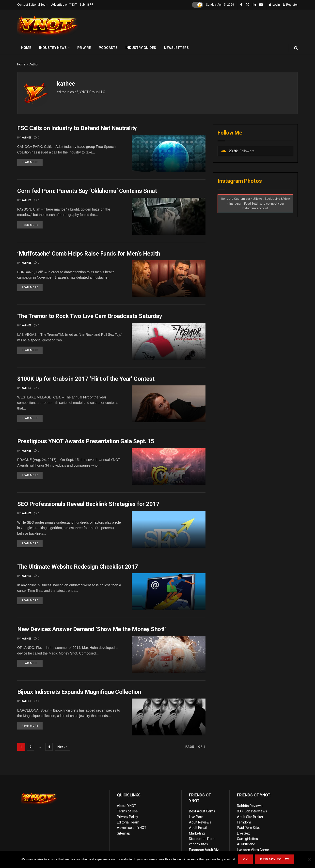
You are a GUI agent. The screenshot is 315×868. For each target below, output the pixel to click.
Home (26, 48)
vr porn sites (198, 844)
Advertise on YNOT (64, 5)
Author (34, 64)
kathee (26, 138)
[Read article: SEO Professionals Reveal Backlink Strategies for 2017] (169, 529)
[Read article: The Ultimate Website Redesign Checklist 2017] (169, 592)
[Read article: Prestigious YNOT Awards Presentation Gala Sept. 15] (169, 467)
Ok (245, 859)
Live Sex (243, 833)
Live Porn (196, 817)
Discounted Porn (202, 839)
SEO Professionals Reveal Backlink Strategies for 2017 (88, 504)
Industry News (53, 48)
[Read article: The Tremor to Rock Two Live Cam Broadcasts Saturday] (169, 341)
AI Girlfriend (246, 844)
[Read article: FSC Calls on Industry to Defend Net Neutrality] (169, 153)
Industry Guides (141, 48)
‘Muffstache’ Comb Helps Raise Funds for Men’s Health (89, 254)
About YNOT (127, 806)
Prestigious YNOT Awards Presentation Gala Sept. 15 (86, 441)
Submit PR (87, 5)
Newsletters (176, 48)
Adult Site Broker (250, 817)
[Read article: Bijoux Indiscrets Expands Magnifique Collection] (169, 717)
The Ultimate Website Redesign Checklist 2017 (78, 567)
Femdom (244, 822)
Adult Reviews (200, 822)
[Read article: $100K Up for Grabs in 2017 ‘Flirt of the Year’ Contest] (169, 404)
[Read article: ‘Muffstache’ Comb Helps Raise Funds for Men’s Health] (169, 279)
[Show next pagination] (62, 747)
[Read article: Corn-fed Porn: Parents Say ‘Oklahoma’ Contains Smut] (169, 216)
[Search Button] (296, 48)
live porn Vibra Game (253, 850)
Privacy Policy (127, 817)
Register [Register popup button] (290, 5)
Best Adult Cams (202, 811)
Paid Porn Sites (249, 828)
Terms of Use (127, 811)
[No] (309, 859)
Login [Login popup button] (275, 5)
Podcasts (108, 48)
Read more (32, 161)
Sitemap (124, 833)
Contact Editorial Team (33, 5)
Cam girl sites (247, 839)
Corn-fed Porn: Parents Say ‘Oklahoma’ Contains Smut (87, 191)
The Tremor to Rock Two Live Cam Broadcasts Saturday (90, 316)
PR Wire (84, 48)
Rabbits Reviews (250, 806)
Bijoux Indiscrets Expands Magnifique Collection (79, 692)
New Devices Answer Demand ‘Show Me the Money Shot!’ (92, 629)
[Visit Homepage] (48, 26)
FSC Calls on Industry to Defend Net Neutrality (77, 128)
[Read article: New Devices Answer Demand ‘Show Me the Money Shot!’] (169, 655)
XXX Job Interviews (252, 811)
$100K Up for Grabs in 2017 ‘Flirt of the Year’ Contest (86, 379)
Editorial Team (128, 822)
